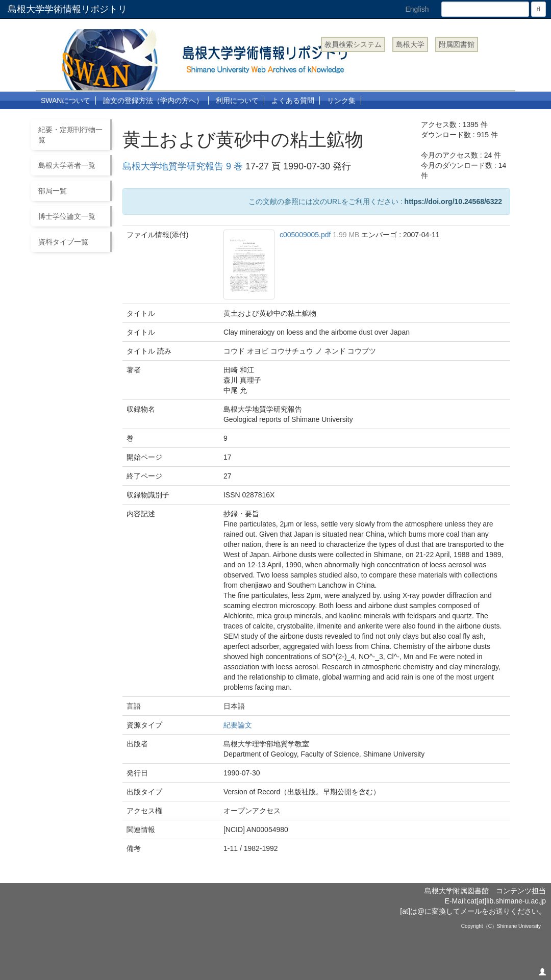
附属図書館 (457, 44)
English (417, 9)
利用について (237, 100)
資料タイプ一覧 (63, 242)
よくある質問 (293, 100)
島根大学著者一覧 (67, 165)
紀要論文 (238, 725)
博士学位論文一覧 (67, 216)
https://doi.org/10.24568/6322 (453, 202)
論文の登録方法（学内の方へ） (153, 100)
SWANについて (66, 100)
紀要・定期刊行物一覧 (70, 135)
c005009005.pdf (306, 235)
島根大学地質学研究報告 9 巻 (183, 166)
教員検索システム (353, 44)
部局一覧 (53, 191)
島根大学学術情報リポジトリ (67, 9)
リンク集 (341, 100)
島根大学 (410, 44)
